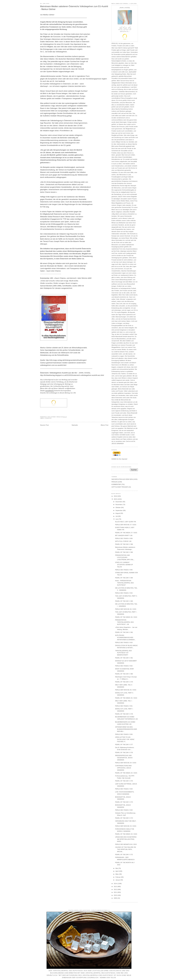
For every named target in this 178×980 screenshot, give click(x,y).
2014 (115, 884)
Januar (118, 880)
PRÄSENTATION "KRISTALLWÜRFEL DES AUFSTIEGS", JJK (124, 622)
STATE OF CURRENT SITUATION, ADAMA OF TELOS (124, 565)
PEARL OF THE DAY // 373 (124, 818)
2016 (115, 496)
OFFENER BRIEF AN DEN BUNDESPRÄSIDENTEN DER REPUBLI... (126, 729)
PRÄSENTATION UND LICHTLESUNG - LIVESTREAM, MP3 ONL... (125, 557)
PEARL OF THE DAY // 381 (124, 658)
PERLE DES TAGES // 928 (124, 810)
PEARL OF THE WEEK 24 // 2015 (126, 773)
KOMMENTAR (48, 418)
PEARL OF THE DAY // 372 (124, 855)
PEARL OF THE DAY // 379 (124, 682)
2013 (115, 887)
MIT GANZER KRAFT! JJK (124, 535)
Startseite (75, 425)
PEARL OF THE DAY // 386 (124, 544)
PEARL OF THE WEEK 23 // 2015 (126, 834)
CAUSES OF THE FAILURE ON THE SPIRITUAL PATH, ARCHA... (125, 849)
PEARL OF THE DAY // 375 (124, 781)
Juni (117, 519)
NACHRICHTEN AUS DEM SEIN (122, 479)
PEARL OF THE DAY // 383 (124, 601)
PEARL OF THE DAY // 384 (124, 578)
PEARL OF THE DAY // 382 (124, 632)
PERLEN (114, 482)
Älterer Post (104, 425)
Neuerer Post (44, 425)
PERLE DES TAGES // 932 (124, 666)
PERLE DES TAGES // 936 (124, 538)
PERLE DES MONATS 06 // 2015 (126, 844)
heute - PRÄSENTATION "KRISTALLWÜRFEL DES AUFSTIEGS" (124, 583)
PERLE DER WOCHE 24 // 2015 (126, 763)
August (118, 513)
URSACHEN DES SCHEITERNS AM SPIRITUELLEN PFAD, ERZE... (126, 839)
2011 (115, 892)
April (117, 871)
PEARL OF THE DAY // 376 (124, 753)
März (117, 874)
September (119, 510)
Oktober (118, 507)
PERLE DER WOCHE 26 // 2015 (126, 609)
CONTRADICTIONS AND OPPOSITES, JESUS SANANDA (123, 768)
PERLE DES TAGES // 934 (124, 593)
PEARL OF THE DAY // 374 (124, 802)
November (119, 505)
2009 (115, 898)
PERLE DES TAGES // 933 (124, 643)
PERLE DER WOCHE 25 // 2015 (126, 690)
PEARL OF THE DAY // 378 (124, 714)
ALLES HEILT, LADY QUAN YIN (125, 522)
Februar (118, 877)
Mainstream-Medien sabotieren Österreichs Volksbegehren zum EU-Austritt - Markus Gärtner (74, 8)
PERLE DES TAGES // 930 (124, 734)
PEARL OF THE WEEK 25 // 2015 (126, 698)
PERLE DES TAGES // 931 (124, 706)
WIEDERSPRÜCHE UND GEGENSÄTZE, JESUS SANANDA (124, 758)
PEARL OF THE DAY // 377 (124, 745)
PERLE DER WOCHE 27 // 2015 (126, 525)
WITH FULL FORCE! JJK (123, 541)
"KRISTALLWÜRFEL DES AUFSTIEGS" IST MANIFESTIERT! (123, 653)
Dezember (119, 502)
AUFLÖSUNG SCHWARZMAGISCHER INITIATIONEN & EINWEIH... (125, 637)
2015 (115, 499)
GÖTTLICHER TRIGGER (120, 487)
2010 (115, 895)
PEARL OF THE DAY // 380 (124, 674)
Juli (117, 516)
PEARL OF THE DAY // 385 (124, 552)
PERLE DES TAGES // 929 (124, 789)
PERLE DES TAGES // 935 (124, 570)
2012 (115, 889)
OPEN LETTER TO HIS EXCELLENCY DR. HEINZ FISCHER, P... (125, 739)
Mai (117, 868)
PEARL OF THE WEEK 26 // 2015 (126, 617)
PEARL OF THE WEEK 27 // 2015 (126, 533)
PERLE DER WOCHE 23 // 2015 (126, 826)
